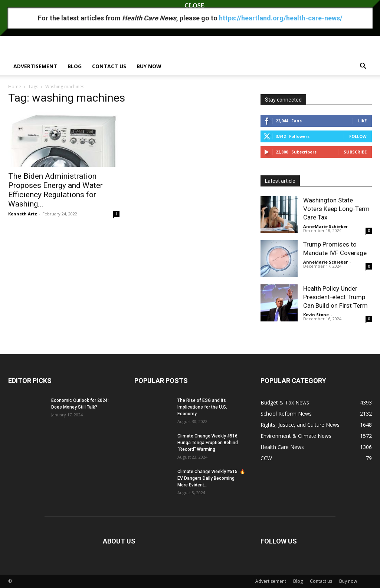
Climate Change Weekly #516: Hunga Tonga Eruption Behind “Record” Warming (208, 443)
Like (362, 121)
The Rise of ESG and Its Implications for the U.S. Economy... (202, 407)
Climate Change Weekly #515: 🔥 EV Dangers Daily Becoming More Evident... (211, 478)
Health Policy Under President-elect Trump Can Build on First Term (335, 297)
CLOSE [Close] (190, 5)
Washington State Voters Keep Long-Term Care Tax (336, 209)
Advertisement (35, 66)
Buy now (149, 66)
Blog (75, 66)
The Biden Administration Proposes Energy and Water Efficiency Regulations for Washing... (55, 190)
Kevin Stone (316, 315)
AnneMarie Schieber (325, 226)
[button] (363, 67)
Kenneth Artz (23, 214)
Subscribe (355, 152)
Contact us (109, 66)
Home (15, 87)
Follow (358, 136)
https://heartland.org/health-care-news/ (281, 18)
